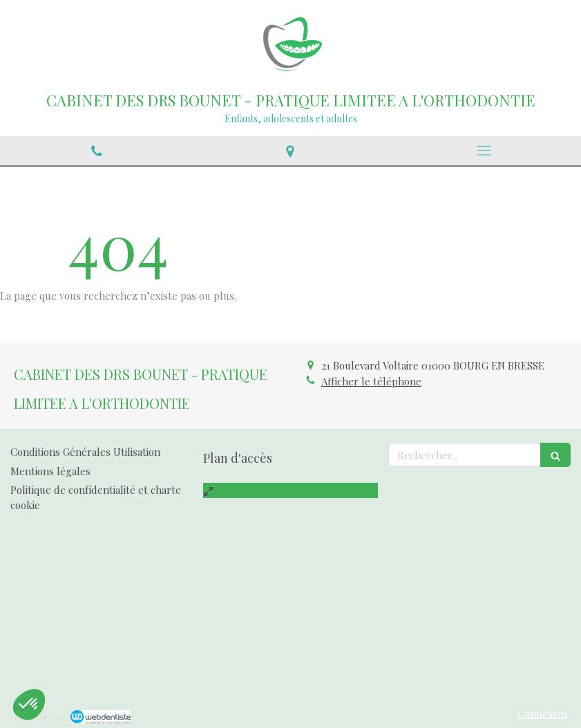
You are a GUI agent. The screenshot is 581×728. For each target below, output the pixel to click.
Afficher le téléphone (371, 381)
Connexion (542, 713)
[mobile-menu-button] (484, 151)
